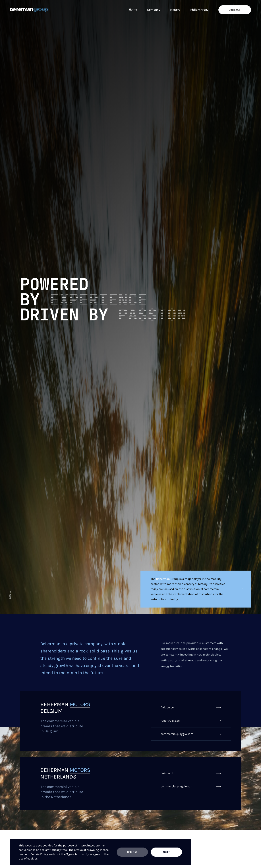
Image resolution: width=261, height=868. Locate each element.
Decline (132, 852)
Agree (166, 852)
